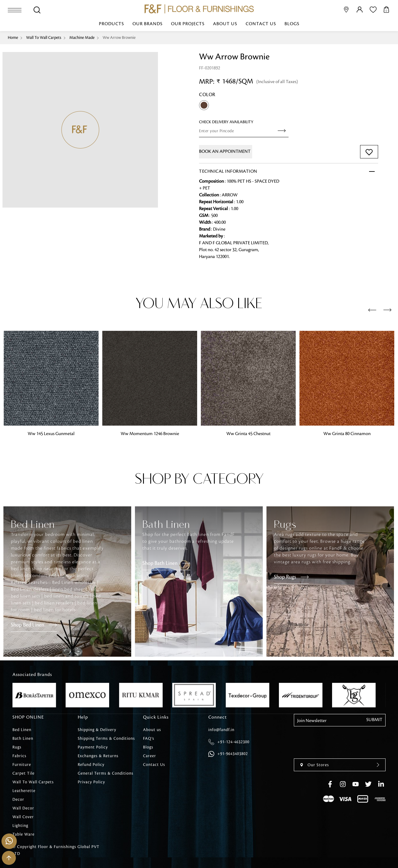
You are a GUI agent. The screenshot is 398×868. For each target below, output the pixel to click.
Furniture (22, 765)
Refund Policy (91, 765)
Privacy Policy (91, 782)
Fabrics (19, 756)
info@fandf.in (221, 730)
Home (13, 38)
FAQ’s (149, 739)
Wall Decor (23, 808)
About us (225, 24)
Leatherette (24, 791)
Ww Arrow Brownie (119, 38)
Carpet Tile (23, 773)
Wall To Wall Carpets (44, 38)
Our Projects (188, 24)
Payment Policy (93, 747)
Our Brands (148, 24)
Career (150, 756)
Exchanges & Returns (98, 756)
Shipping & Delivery (97, 730)
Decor (18, 800)
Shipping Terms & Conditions (106, 739)
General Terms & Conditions (106, 773)
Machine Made (82, 38)
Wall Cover (23, 817)
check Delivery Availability (226, 122)
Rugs (17, 747)
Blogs (292, 24)
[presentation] (372, 310)
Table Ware (23, 834)
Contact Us (261, 24)
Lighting (20, 826)
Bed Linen (22, 730)
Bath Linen (23, 739)
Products (111, 24)
